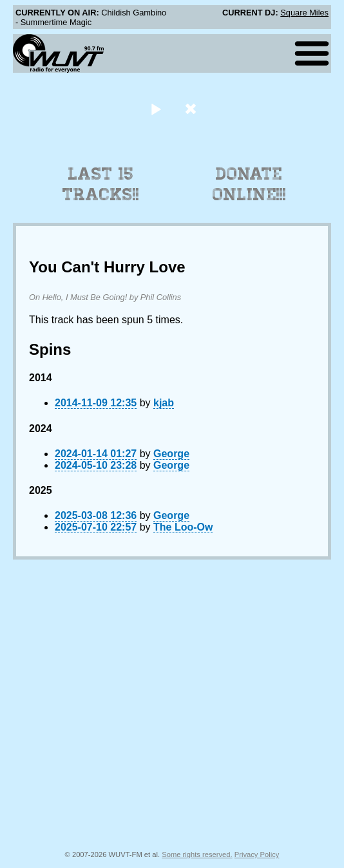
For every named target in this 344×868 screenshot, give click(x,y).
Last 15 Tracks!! (101, 184)
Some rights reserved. (197, 854)
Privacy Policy (257, 854)
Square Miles (304, 13)
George (171, 454)
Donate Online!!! (249, 184)
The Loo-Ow (183, 527)
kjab (164, 403)
